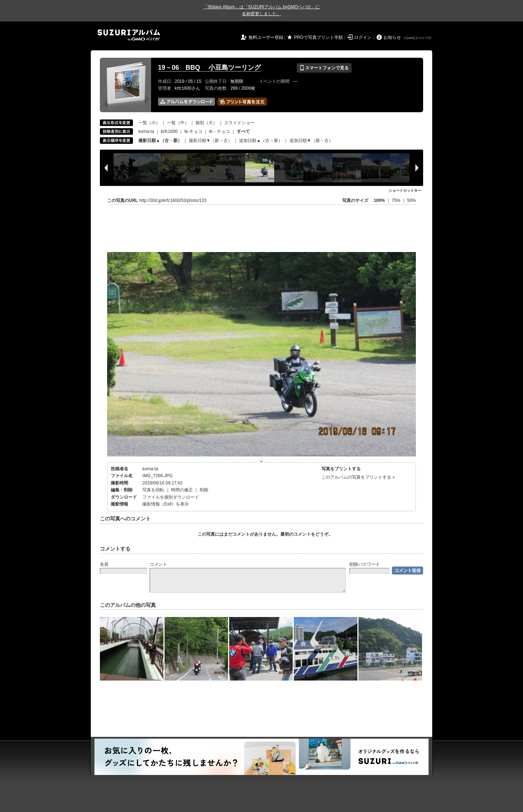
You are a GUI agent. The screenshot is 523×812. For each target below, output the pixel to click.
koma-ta (146, 131)
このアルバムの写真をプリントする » (358, 477)
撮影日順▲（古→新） (160, 141)
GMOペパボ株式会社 (419, 38)
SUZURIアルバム (129, 35)
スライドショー (239, 123)
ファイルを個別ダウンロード (171, 497)
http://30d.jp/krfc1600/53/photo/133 (173, 200)
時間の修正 (182, 490)
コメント (158, 564)
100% (379, 200)
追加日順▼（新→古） (311, 141)
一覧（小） (149, 123)
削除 (204, 490)
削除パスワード (365, 564)
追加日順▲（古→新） (261, 141)
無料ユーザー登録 (266, 37)
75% (396, 200)
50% (411, 200)
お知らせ (392, 37)
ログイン (363, 37)
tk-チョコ (193, 131)
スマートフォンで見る (324, 68)
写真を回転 (153, 490)
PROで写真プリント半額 (319, 37)
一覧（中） (178, 123)
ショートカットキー (405, 190)
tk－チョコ (220, 131)
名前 (104, 564)
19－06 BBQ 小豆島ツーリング (209, 68)
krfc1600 (169, 131)
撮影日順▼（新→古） (211, 141)
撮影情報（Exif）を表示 (166, 504)
